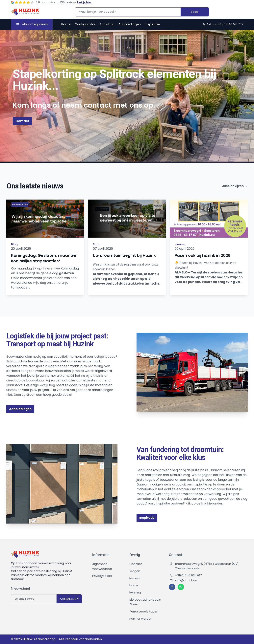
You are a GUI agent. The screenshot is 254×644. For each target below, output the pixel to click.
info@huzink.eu (183, 580)
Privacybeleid (102, 576)
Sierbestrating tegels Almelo (145, 602)
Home (66, 24)
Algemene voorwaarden (102, 566)
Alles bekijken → (235, 186)
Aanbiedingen (129, 24)
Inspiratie (152, 24)
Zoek (195, 12)
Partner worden (141, 619)
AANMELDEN (69, 599)
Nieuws (180, 244)
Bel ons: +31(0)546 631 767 (223, 24)
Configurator (85, 24)
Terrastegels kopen (144, 611)
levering (135, 592)
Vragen (135, 571)
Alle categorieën (35, 24)
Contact (22, 121)
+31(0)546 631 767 (186, 575)
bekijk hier (84, 2)
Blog (14, 244)
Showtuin (107, 24)
